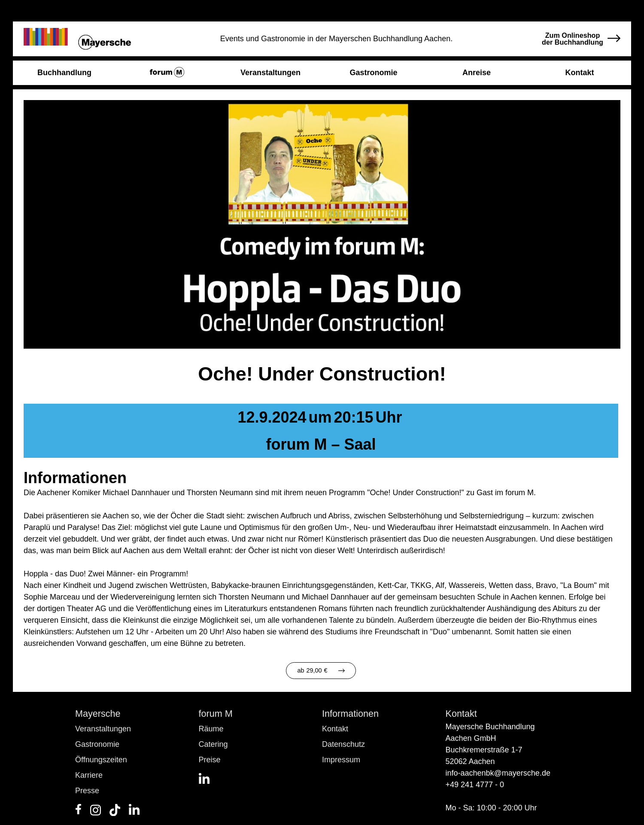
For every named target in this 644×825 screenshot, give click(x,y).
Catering (213, 744)
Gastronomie (97, 744)
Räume (211, 729)
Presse (87, 791)
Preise (210, 760)
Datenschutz (343, 744)
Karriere (89, 775)
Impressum (341, 760)
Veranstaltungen (103, 729)
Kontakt (335, 729)
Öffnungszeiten (101, 760)
